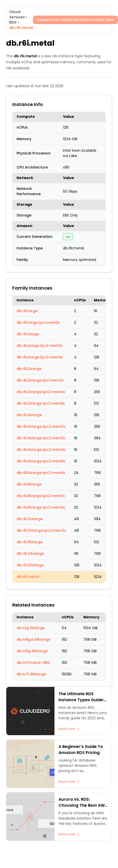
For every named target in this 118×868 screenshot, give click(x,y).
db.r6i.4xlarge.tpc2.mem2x (41, 426)
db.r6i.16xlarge (30, 542)
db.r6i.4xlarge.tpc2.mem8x (41, 461)
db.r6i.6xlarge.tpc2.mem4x (41, 473)
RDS (13, 22)
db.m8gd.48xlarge (33, 639)
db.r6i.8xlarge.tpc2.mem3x (41, 496)
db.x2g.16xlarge (31, 628)
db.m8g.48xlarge (32, 651)
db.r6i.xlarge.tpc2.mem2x (40, 346)
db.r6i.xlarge (28, 334)
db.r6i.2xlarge (29, 369)
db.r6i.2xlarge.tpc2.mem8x (41, 403)
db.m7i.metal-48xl (33, 663)
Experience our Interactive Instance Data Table (75, 20)
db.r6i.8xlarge (29, 484)
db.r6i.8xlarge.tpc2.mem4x (41, 507)
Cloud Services (17, 14)
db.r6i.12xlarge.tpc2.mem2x (41, 530)
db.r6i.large (27, 311)
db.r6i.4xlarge (29, 415)
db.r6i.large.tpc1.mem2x (38, 322)
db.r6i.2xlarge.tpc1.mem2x (40, 380)
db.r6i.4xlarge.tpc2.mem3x (41, 438)
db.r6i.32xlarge (30, 565)
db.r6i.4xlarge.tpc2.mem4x (41, 450)
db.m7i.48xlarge (31, 674)
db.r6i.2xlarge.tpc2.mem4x (41, 392)
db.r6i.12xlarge (30, 519)
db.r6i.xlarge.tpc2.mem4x (40, 357)
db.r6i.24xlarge (30, 554)
